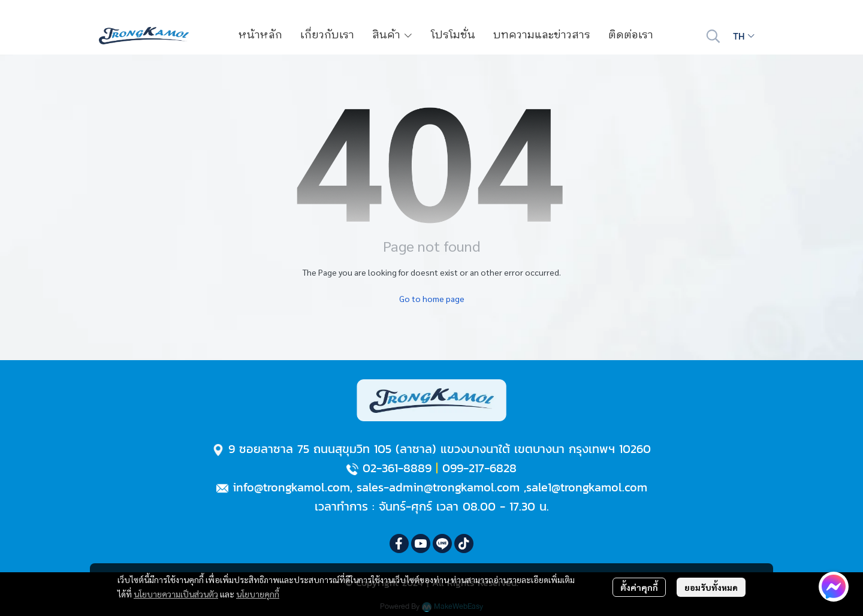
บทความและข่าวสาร (542, 35)
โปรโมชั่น (453, 35)
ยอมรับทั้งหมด (711, 587)
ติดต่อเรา (631, 35)
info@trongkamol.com (291, 487)
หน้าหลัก (260, 35)
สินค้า (393, 35)
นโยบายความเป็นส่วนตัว (176, 594)
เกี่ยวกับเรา (327, 35)
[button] (713, 36)
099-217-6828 (479, 468)
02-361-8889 (397, 468)
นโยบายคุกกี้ (258, 594)
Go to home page (432, 298)
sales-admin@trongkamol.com (438, 487)
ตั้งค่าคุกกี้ (639, 587)
